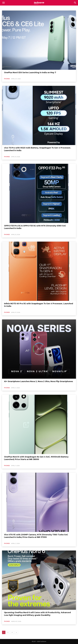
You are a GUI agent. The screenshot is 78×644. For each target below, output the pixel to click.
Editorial (51, 8)
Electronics (59, 8)
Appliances (6, 8)
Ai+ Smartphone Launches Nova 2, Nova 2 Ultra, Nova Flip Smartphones (38, 381)
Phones (7, 79)
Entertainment (69, 8)
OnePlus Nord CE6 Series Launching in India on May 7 (30, 73)
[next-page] (16, 632)
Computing (44, 8)
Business (28, 8)
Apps (13, 8)
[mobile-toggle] (3, 3)
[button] (75, 3)
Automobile (20, 8)
